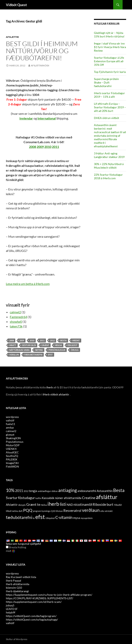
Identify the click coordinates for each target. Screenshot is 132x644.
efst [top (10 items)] (40, 517)
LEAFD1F (12, 609)
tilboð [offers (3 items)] (9, 511)
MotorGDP (13, 445)
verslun (14, 355)
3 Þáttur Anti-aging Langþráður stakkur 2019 (109, 155)
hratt (13, 345)
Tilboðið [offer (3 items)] (118, 505)
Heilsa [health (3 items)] (44, 505)
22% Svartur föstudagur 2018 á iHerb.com (108, 176)
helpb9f (11, 612)
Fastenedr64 (18, 317)
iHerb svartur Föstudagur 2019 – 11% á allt (109, 95)
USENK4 (11, 449)
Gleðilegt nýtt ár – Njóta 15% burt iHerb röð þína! (109, 35)
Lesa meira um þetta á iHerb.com (28, 284)
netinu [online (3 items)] (15, 511)
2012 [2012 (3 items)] (26, 491)
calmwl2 (15, 312)
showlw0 (16, 322)
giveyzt (10, 435)
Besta (63, 340)
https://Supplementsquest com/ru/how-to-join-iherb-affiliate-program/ (49, 595)
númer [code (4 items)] (59, 498)
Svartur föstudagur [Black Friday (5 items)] (20, 498)
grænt (45, 345)
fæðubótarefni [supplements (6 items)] (19, 517)
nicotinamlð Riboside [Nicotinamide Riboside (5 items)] (90, 504)
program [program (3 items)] (37, 511)
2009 (40, 147)
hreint (76, 340)
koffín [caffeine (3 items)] (38, 498)
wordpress (12, 417)
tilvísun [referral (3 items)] (59, 511)
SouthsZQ (12, 456)
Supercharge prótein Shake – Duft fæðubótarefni (106, 82)
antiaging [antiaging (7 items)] (68, 490)
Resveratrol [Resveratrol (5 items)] (72, 510)
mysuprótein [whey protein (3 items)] (87, 518)
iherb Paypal (14, 580)
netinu (39, 350)
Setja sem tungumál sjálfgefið (23, 544)
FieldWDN (12, 466)
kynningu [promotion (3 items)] (46, 511)
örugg (75, 350)
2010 (48, 147)
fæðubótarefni (33, 355)
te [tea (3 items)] (34, 518)
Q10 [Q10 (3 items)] (53, 511)
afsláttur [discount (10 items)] (107, 497)
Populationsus (15, 442)
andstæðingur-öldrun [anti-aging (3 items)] (48, 491)
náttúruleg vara (19, 350)
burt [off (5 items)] (110, 504)
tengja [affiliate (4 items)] (33, 491)
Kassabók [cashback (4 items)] (48, 498)
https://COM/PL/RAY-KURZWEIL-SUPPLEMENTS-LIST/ (40, 598)
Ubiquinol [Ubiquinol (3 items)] (50, 518)
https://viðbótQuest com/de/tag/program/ (31, 616)
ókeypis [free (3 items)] (22, 505)
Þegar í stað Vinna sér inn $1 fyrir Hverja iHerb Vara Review (110, 47)
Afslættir (12, 37)
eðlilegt (72, 345)
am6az (10, 427)
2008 (33, 147)
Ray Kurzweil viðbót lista (21, 577)
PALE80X (12, 459)
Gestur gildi (29, 345)
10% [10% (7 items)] (10, 490)
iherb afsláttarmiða (18, 584)
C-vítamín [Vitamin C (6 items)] (64, 517)
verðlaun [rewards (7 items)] (91, 510)
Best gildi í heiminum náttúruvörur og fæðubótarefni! (42, 51)
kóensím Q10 (14, 588)
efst (50, 355)
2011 (56, 147)
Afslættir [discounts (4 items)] (12, 505)
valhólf (10, 420)
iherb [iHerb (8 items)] (53, 504)
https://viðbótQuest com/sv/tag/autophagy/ (32, 619)
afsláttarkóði (40, 65)
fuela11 (10, 424)
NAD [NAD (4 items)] (70, 505)
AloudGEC (12, 452)
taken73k (16, 326)
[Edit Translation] (7, 547)
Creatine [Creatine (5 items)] (89, 498)
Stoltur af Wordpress (17, 639)
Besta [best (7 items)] (119, 490)
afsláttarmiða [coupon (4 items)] (73, 498)
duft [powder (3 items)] (21, 511)
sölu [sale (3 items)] (102, 511)
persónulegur (57, 350)
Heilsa (58, 345)
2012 (52, 340)
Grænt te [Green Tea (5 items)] (33, 504)
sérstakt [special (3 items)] (109, 511)
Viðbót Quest (16, 5)
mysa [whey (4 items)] (77, 518)
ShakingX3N (13, 438)
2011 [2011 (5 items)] (19, 491)
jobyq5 (10, 605)
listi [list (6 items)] (63, 504)
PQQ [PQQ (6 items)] (28, 510)
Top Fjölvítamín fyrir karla (110, 72)
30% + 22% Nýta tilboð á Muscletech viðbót (109, 166)
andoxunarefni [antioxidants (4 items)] (87, 491)
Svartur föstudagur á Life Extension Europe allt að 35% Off (109, 61)
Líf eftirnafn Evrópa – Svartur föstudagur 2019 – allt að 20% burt (110, 107)
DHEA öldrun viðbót (107, 118)
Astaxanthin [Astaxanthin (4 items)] (105, 491)
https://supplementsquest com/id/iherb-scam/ (34, 602)
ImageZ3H (12, 463)
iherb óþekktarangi (17, 591)
